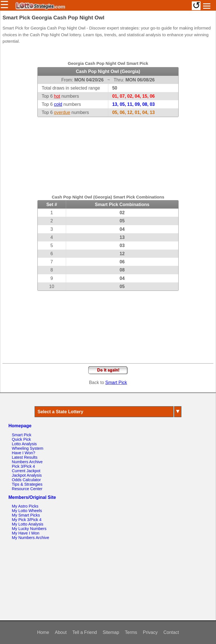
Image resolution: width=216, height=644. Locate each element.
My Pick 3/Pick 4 (27, 520)
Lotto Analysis (24, 444)
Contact (171, 632)
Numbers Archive (27, 462)
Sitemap (111, 632)
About (61, 632)
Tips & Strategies (27, 484)
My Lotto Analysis (28, 524)
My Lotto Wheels (27, 511)
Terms (131, 632)
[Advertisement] (108, 152)
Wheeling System (28, 448)
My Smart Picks (26, 515)
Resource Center (27, 489)
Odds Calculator (26, 480)
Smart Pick (116, 382)
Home (43, 632)
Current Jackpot (26, 471)
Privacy (150, 632)
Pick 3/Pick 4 (23, 466)
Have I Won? (23, 453)
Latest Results (25, 457)
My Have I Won (26, 533)
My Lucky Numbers (29, 529)
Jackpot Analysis (27, 475)
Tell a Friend (85, 632)
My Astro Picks (25, 506)
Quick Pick (21, 439)
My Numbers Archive (31, 538)
